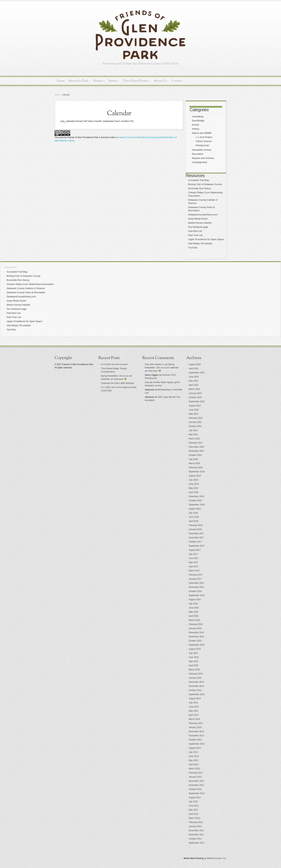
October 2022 (195, 397)
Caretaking (198, 116)
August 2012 (195, 798)
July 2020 (193, 459)
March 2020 (194, 463)
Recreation (198, 154)
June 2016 (194, 608)
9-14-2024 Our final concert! (114, 364)
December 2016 (196, 583)
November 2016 (196, 587)
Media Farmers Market (200, 223)
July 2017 (193, 554)
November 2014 (196, 686)
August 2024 (195, 364)
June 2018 (194, 517)
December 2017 (196, 534)
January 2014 (195, 727)
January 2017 (195, 579)
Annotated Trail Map (199, 180)
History (99, 81)
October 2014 (195, 690)
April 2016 (194, 616)
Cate (147, 382)
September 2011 (197, 843)
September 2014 (197, 694)
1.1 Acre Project (204, 137)
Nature (114, 81)
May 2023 (193, 381)
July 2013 (193, 752)
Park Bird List (195, 231)
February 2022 (196, 418)
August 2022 (195, 406)
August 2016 (195, 600)
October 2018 (195, 501)
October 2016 (195, 591)
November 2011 (196, 835)
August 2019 (195, 476)
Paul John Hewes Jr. (155, 364)
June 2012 (194, 806)
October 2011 (195, 839)
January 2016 (195, 628)
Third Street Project (136, 81)
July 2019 (193, 480)
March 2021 (194, 439)
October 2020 (195, 455)
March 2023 (194, 389)
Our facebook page (198, 227)
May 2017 (193, 562)
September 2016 (197, 595)
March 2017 (194, 571)
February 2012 (196, 822)
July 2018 (193, 513)
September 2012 (197, 793)
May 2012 (193, 810)
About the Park (79, 81)
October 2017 (195, 542)
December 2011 (196, 831)
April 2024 (194, 369)
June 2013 (194, 756)
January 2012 (195, 826)
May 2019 (193, 488)
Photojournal (202, 145)
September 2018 (197, 505)
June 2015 (194, 657)
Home (61, 81)
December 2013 (196, 732)
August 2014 (195, 699)
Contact (177, 81)
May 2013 (193, 760)
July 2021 (193, 430)
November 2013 (196, 736)
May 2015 (193, 661)
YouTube (193, 248)
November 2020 (196, 451)
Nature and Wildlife (202, 133)
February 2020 (196, 468)
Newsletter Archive (202, 150)
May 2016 (193, 612)
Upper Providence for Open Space (206, 239)
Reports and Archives (203, 158)
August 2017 (195, 550)
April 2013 (194, 765)
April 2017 (194, 567)
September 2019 (197, 472)
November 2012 (196, 785)
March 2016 (194, 620)
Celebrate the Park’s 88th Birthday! (118, 383)
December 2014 (196, 682)
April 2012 (194, 814)
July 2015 (193, 653)
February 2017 (196, 575)
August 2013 (195, 748)
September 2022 (197, 402)
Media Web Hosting (194, 858)
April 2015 (194, 666)
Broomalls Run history (200, 188)
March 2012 (194, 818)
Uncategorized (199, 162)
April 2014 (194, 715)
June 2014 (194, 707)
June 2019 (194, 484)
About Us (161, 81)
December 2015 (196, 633)
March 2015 (194, 670)
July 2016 (193, 604)
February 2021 (196, 443)
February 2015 (196, 674)
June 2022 (194, 410)
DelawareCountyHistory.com (203, 215)
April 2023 (194, 385)
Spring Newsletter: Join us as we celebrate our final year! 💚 (162, 368)
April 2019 (194, 492)
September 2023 (197, 373)
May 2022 (193, 414)
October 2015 (195, 641)
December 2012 (196, 781)
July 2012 (193, 802)
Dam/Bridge (198, 121)
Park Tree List (195, 235)
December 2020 (196, 447)
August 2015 (195, 649)
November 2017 (196, 538)
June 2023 (194, 377)
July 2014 (193, 703)
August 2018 (195, 509)
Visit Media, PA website (200, 243)
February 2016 (196, 624)
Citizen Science (204, 141)
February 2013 (196, 773)
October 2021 (195, 426)
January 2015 (195, 678)
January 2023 (195, 393)
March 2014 (194, 719)
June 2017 (194, 558)
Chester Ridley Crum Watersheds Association (30, 284)
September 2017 (197, 546)
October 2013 (195, 740)
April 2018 (194, 521)
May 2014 (193, 711)
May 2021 (193, 435)
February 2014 (196, 723)
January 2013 (195, 777)
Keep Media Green (198, 219)
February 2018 (196, 525)
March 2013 (194, 769)
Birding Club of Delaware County (205, 184)
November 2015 (196, 637)
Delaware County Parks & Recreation (26, 292)
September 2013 (197, 744)
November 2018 (196, 496)
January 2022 (195, 422)
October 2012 (195, 789)
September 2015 (197, 645)
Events (196, 125)
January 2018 (195, 529)
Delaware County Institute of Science (26, 288)
